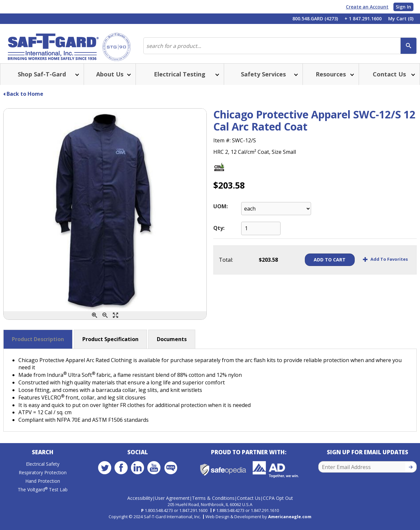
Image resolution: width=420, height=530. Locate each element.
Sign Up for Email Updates (367, 460)
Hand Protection (43, 489)
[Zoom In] (94, 322)
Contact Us (249, 503)
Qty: (219, 234)
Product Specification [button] (110, 346)
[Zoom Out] (105, 322)
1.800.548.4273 (159, 516)
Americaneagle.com (290, 522)
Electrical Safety (43, 472)
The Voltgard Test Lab (43, 497)
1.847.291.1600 (193, 516)
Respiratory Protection (43, 480)
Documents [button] (172, 346)
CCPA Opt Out (278, 503)
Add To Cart (320, 266)
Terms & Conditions (213, 503)
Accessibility (140, 503)
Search (43, 460)
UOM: (220, 213)
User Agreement (172, 503)
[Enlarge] (115, 322)
